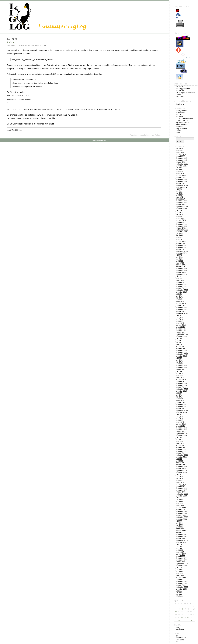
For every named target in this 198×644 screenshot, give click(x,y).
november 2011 (182, 451)
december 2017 (182, 329)
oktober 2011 (181, 453)
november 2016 (182, 352)
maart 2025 (180, 174)
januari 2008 (180, 533)
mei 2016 (179, 362)
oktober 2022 (181, 228)
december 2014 (182, 383)
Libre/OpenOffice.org (183, 122)
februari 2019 (181, 304)
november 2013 (182, 407)
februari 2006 (181, 577)
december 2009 (182, 488)
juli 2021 (179, 255)
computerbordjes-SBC (186, 118)
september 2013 (182, 411)
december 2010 (182, 467)
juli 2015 (179, 372)
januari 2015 (180, 381)
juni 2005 (179, 593)
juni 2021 (179, 257)
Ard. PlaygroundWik (183, 89)
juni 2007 (179, 546)
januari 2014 (180, 403)
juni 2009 (179, 500)
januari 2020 (180, 282)
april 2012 (179, 441)
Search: (178, 136)
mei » (191, 620)
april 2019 (179, 300)
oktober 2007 (181, 539)
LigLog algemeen (22, 45)
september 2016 (182, 354)
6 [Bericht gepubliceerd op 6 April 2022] (182, 609)
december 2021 (182, 246)
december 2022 (182, 224)
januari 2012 (180, 447)
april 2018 (179, 321)
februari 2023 (181, 220)
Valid (180, 639)
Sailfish (178, 130)
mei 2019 (179, 298)
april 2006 (179, 574)
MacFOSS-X (179, 126)
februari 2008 (181, 531)
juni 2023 (179, 213)
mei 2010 (179, 478)
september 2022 (182, 230)
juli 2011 (179, 459)
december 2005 (182, 581)
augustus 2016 (181, 356)
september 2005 (182, 587)
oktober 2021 (181, 249)
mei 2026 (179, 148)
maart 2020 (180, 280)
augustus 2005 (181, 589)
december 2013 (182, 405)
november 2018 (182, 310)
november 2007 (182, 537)
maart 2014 (180, 401)
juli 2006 (179, 568)
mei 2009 (179, 502)
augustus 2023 (181, 209)
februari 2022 (181, 242)
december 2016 (182, 350)
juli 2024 (179, 189)
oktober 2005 (181, 585)
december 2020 (182, 269)
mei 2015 (179, 374)
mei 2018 (179, 319)
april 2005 (179, 597)
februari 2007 (181, 554)
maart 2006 (180, 575)
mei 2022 (179, 236)
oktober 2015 (181, 370)
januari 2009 (180, 509)
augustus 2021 (181, 253)
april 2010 (179, 480)
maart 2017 (180, 344)
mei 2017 (179, 342)
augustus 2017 (181, 337)
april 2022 (179, 238)
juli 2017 (179, 339)
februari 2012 (181, 445)
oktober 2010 (181, 469)
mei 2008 (179, 525)
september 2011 (182, 455)
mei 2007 (179, 548)
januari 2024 (180, 199)
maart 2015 (180, 377)
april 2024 (179, 195)
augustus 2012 (181, 436)
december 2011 (182, 449)
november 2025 (182, 160)
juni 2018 (179, 317)
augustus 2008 (181, 519)
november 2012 (182, 430)
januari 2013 (180, 426)
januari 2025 (180, 178)
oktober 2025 (181, 162)
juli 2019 (179, 294)
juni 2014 (179, 395)
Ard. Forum (179, 87)
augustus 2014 (181, 391)
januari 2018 (180, 327)
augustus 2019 (181, 292)
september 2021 (182, 251)
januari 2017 (180, 348)
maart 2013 (180, 422)
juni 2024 (179, 191)
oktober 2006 (181, 562)
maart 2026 (180, 152)
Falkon (11, 42)
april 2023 (179, 216)
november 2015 (182, 368)
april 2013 (179, 420)
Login (177, 627)
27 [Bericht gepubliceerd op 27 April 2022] (182, 617)
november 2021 (182, 247)
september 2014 (182, 389)
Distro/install (180, 113)
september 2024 (182, 185)
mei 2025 (179, 170)
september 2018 (182, 313)
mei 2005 (179, 595)
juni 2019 (179, 296)
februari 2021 (181, 265)
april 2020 (179, 278)
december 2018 (182, 308)
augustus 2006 (181, 566)
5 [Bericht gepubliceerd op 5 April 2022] (179, 609)
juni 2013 (179, 416)
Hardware (179, 116)
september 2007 (182, 540)
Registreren (180, 629)
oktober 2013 (181, 409)
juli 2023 (179, 211)
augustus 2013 (181, 412)
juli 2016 (179, 358)
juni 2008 (179, 523)
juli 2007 (179, 544)
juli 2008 (179, 521)
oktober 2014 (181, 387)
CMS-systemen (181, 111)
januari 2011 (180, 465)
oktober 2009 (181, 492)
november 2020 (182, 271)
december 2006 (182, 558)
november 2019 (182, 286)
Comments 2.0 (182, 637)
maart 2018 (180, 323)
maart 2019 (180, 302)
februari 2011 (181, 463)
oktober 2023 (181, 205)
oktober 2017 (181, 333)
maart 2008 (180, 529)
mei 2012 (179, 440)
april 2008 (179, 527)
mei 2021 (179, 259)
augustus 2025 (181, 166)
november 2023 (182, 203)
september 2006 (182, 564)
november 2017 (182, 331)
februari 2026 (181, 154)
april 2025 (179, 172)
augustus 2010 (181, 473)
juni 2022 (179, 234)
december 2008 (182, 511)
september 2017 (182, 335)
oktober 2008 (181, 515)
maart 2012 (180, 443)
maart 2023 (180, 218)
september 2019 (182, 290)
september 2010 (182, 471)
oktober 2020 (181, 273)
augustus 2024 (181, 187)
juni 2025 (179, 168)
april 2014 (179, 399)
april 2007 (179, 550)
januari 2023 (180, 222)
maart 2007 (180, 552)
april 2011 (179, 461)
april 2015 (179, 376)
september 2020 (182, 275)
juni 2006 (179, 570)
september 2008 (182, 517)
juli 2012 (179, 438)
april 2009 (179, 504)
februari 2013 (181, 424)
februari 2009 (181, 508)
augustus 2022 (181, 232)
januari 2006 (180, 579)
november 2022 (182, 226)
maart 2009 (180, 506)
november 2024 (182, 181)
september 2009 (182, 494)
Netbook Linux (183, 120)
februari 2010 (181, 484)
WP (177, 641)
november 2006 (182, 560)
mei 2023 (179, 214)
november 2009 (182, 490)
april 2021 (179, 261)
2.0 (178, 635)
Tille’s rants (180, 97)
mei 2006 (179, 572)
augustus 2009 (181, 496)
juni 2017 (179, 341)
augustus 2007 (181, 542)
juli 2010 (179, 475)
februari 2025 (181, 176)
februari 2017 (181, 346)
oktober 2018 (181, 312)
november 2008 (182, 513)
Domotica (179, 114)
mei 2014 (179, 397)
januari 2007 (180, 556)
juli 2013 (179, 414)
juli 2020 (179, 277)
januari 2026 (180, 156)
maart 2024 (180, 197)
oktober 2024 (181, 183)
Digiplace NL (180, 104)
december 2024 (182, 179)
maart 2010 (180, 482)
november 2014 (182, 385)
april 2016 (179, 364)
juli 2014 (179, 393)
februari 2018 (181, 325)
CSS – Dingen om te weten (185, 93)
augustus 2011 (181, 457)
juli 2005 (179, 591)
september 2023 (182, 207)
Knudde (178, 95)
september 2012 (182, 434)
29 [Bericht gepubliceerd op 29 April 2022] (188, 617)
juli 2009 (179, 498)
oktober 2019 (181, 288)
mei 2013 (179, 418)
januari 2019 (180, 306)
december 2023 (182, 201)
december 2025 (182, 158)
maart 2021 (180, 263)
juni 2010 (179, 476)
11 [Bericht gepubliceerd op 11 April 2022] (176, 612)
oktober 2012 (181, 432)
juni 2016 (179, 360)
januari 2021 (180, 267)
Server (178, 132)
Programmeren (181, 128)
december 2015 (182, 366)
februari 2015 (181, 379)
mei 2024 (179, 193)
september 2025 (182, 164)
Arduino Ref (180, 91)
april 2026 (179, 150)
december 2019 (182, 284)
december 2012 (182, 428)
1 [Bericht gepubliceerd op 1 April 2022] (188, 606)
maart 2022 (180, 240)
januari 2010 (180, 486)
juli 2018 (179, 315)
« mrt (178, 620)
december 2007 (182, 535)
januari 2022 (180, 244)
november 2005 (182, 583)
